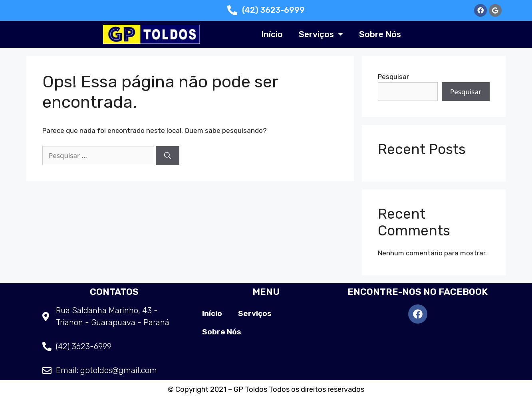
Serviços (321, 34)
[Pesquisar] (168, 156)
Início (272, 34)
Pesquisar (393, 77)
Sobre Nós (380, 34)
